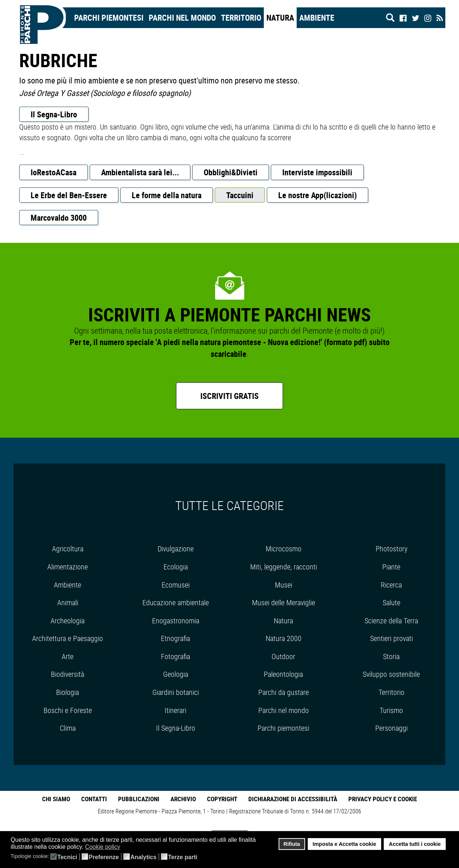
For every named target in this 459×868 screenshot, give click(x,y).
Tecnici (67, 857)
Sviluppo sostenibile (391, 674)
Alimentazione (68, 567)
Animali (68, 602)
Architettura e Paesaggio (68, 638)
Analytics (143, 857)
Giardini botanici (176, 692)
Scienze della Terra (391, 621)
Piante (391, 567)
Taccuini (240, 195)
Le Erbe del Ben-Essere (69, 195)
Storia (391, 656)
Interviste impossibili (317, 172)
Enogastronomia (176, 621)
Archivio (183, 799)
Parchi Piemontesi (109, 18)
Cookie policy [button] (102, 847)
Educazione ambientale (176, 602)
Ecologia (176, 567)
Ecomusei (176, 585)
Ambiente (317, 18)
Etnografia (175, 638)
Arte (68, 656)
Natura (280, 18)
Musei (284, 585)
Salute (391, 602)
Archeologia (68, 621)
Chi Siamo (56, 799)
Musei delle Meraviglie (284, 602)
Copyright (222, 799)
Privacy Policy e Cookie (383, 799)
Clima (68, 728)
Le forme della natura (167, 195)
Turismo (391, 710)
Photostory (391, 549)
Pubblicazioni (139, 799)
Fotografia (175, 656)
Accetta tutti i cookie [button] (415, 844)
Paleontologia (283, 674)
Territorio (241, 18)
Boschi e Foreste (68, 710)
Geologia (176, 674)
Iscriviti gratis (229, 396)
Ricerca (391, 585)
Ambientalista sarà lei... (140, 172)
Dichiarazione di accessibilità (293, 799)
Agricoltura (68, 549)
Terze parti (183, 857)
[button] (125, 847)
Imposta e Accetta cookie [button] (344, 844)
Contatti (94, 799)
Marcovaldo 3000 (59, 218)
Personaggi (391, 728)
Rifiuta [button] (292, 844)
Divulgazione (176, 549)
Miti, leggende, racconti (284, 567)
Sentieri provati (391, 638)
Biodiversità (68, 674)
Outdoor (283, 656)
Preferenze (104, 857)
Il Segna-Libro (54, 114)
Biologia (68, 692)
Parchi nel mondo (182, 18)
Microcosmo (284, 549)
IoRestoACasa (54, 172)
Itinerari (175, 710)
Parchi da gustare (284, 692)
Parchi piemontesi (283, 728)
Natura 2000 (284, 638)
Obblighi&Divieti (231, 172)
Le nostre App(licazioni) (317, 195)
